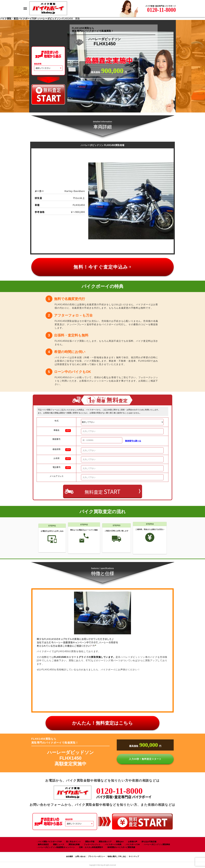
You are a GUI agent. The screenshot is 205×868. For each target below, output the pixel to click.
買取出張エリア (105, 842)
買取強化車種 (74, 844)
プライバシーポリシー (97, 856)
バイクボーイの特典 (113, 844)
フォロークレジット (92, 844)
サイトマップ (134, 856)
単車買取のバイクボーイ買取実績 (121, 847)
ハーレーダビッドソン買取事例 (157, 844)
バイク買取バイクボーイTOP (50, 842)
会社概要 (69, 856)
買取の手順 (90, 842)
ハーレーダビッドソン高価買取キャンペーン (56, 847)
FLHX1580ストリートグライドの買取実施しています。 (85, 657)
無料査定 (102, 491)
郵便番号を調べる (133, 441)
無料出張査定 (43, 844)
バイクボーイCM (133, 844)
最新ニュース (59, 844)
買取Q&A (120, 842)
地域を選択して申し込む (117, 856)
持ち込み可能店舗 (149, 842)
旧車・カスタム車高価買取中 (91, 847)
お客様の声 (133, 842)
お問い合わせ (80, 856)
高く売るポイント (73, 842)
